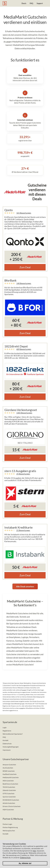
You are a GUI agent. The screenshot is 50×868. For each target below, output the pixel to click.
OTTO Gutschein (9, 794)
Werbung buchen (9, 831)
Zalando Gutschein (9, 790)
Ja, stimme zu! (25, 863)
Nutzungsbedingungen (11, 747)
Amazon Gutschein (9, 765)
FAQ (31, 3)
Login (5, 728)
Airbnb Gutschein (9, 803)
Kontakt (5, 740)
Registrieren (7, 731)
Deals (24, 3)
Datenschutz (7, 744)
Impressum (7, 750)
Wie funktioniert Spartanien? (13, 734)
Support (40, 3)
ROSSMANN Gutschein (11, 800)
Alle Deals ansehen (25, 586)
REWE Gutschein (9, 771)
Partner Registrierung (10, 827)
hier (34, 851)
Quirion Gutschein (9, 797)
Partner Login (7, 824)
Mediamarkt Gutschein (11, 777)
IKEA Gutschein (8, 781)
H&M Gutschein (8, 810)
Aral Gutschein (8, 768)
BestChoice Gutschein (10, 784)
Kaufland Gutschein (10, 774)
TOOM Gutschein (9, 787)
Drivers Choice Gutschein (12, 806)
